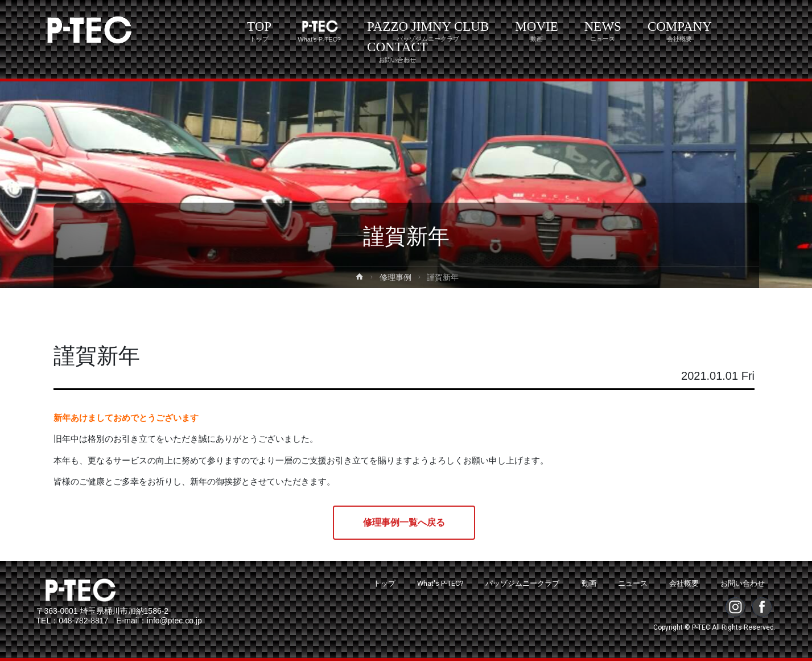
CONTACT (397, 51)
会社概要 (684, 583)
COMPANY (680, 31)
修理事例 (395, 277)
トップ (384, 583)
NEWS (603, 31)
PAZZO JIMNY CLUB (428, 31)
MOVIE (536, 31)
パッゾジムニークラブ (522, 583)
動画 (589, 583)
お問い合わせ (743, 583)
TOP (259, 31)
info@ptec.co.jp (174, 621)
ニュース (633, 583)
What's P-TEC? (440, 583)
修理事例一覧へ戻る (404, 522)
